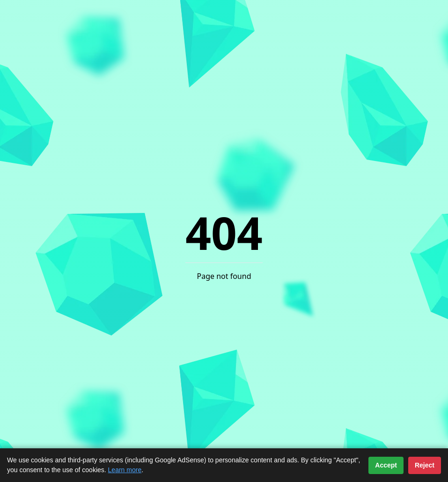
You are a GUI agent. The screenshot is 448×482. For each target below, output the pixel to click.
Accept (386, 465)
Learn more (125, 470)
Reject (425, 465)
